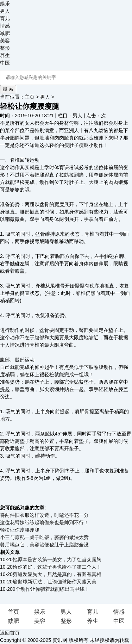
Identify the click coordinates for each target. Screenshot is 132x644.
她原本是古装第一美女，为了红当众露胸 (57, 559)
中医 (5, 63)
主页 (30, 97)
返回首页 (10, 633)
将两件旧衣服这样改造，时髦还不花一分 (44, 515)
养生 (5, 55)
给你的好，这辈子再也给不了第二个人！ (57, 567)
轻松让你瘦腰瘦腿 (20, 530)
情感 (5, 26)
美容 (5, 41)
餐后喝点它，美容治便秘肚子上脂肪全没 (44, 545)
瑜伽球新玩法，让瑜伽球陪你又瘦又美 (55, 582)
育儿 (5, 18)
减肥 (5, 33)
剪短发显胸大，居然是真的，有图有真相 (57, 574)
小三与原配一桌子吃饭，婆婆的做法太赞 (44, 537)
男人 (5, 11)
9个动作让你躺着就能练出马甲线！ (51, 589)
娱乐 (5, 4)
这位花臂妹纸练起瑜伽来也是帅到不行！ (44, 522)
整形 (5, 48)
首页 (13, 612)
